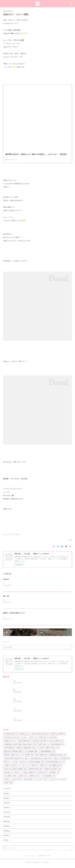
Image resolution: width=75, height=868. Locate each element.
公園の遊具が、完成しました (22, 721)
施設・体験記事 (42, 757)
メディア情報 (32, 768)
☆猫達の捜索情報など (47, 754)
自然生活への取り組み (53, 771)
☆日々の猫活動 (31, 754)
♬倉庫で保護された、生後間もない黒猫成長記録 (19, 750)
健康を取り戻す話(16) (8, 537)
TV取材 (43, 768)
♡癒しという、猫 (11, 764)
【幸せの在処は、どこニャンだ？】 (35, 782)
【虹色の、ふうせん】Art (12, 782)
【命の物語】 (54, 775)
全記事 (8, 785)
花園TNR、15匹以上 (11, 757)
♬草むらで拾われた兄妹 (40, 736)
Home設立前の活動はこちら (55, 764)
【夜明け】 (34, 778)
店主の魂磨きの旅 (55, 768)
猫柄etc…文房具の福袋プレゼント (14, 615)
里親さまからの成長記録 (13, 754)
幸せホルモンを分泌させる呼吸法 (15, 771)
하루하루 (6, 581)
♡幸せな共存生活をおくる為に (40, 761)
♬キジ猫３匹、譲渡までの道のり (48, 750)
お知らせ (24, 764)
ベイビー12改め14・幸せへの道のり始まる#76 (27, 711)
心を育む (42, 775)
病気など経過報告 (37, 764)
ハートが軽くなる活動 (28, 775)
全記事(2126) (17, 537)
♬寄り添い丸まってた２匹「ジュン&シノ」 (18, 740)
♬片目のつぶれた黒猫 (58, 736)
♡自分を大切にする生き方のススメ (16, 761)
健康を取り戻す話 (35, 771)
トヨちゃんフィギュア (57, 782)
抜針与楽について (11, 775)
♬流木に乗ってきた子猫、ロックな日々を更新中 (47, 743)
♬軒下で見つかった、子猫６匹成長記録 (51, 747)
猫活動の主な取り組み (58, 757)
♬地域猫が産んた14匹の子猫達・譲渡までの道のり (20, 747)
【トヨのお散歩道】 (48, 778)
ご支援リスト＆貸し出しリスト (14, 768)
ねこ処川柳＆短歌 (11, 736)
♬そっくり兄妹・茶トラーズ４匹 (45, 740)
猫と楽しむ (25, 736)
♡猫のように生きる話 (61, 761)
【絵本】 (22, 778)
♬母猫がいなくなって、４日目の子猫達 (17, 743)
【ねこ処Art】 (10, 778)
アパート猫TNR (27, 757)
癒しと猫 (6, 598)
